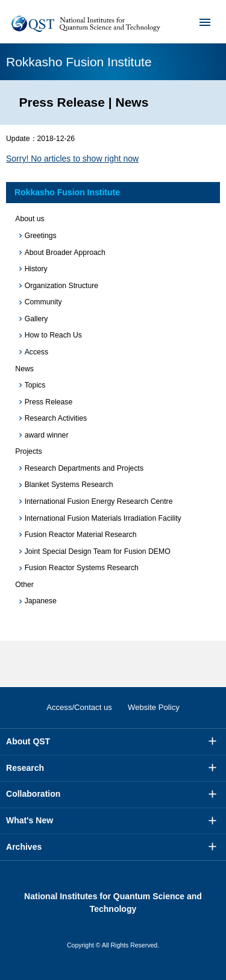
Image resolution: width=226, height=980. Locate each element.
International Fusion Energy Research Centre (99, 501)
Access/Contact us (79, 707)
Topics (35, 385)
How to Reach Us (53, 335)
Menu (197, 22)
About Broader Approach (65, 253)
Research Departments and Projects (84, 468)
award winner (47, 435)
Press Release (49, 402)
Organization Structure (62, 286)
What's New (30, 820)
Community (43, 302)
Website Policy (154, 707)
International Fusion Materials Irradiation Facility (103, 518)
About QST (28, 741)
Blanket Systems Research (69, 485)
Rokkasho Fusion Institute (67, 192)
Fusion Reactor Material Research (81, 535)
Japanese (41, 601)
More (213, 741)
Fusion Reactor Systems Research (82, 568)
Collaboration (33, 794)
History (36, 269)
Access (36, 352)
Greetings (41, 236)
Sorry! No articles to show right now (72, 159)
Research (25, 768)
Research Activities (56, 418)
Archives (24, 847)
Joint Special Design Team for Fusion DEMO (98, 551)
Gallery (36, 319)
